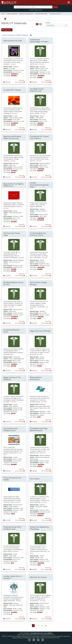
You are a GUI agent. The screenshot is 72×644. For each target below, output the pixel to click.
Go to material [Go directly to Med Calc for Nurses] (46, 619)
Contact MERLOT (48, 633)
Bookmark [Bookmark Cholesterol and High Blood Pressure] (34, 471)
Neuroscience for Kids (13, 41)
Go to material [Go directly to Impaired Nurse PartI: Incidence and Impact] (20, 569)
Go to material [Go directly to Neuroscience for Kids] (20, 82)
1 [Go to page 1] (33, 626)
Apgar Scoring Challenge (40, 331)
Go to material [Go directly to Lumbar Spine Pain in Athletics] (20, 619)
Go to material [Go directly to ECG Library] (46, 520)
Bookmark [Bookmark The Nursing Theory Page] (8, 276)
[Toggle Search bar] (36, 11)
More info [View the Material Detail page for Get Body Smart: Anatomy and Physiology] (48, 128)
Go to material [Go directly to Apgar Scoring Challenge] (46, 371)
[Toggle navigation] (69, 2)
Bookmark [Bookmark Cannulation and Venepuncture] (8, 471)
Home (3, 14)
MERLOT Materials (12, 14)
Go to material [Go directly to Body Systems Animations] (46, 422)
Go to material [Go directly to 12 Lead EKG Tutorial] (20, 130)
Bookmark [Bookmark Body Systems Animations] (34, 422)
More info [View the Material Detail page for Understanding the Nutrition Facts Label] (48, 274)
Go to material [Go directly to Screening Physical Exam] (20, 371)
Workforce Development (26, 14)
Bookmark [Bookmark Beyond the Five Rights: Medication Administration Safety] (8, 226)
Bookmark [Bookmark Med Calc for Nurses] (34, 619)
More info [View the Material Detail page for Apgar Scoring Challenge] (48, 369)
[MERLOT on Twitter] (34, 641)
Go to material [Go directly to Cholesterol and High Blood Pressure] (46, 471)
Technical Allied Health (41, 14)
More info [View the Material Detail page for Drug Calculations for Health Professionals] (22, 518)
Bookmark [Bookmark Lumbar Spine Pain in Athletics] (8, 619)
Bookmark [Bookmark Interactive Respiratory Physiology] (34, 569)
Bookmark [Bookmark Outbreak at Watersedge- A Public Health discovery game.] (34, 82)
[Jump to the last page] (46, 626)
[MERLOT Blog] (43, 641)
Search (55, 7)
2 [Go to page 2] (36, 626)
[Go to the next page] (42, 626)
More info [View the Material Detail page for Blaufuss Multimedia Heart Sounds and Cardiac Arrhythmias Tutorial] (22, 175)
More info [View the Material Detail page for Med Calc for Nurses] (48, 617)
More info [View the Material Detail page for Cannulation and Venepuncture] (22, 469)
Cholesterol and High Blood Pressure (39, 429)
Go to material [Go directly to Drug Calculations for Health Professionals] (20, 520)
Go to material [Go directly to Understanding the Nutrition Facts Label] (46, 276)
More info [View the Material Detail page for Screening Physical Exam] (22, 369)
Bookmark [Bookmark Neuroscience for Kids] (8, 82)
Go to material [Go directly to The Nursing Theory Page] (20, 276)
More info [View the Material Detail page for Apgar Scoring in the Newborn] (22, 420)
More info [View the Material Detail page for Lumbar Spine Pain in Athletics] (22, 617)
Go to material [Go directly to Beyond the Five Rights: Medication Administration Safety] (20, 226)
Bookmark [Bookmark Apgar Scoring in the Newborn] (8, 422)
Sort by (48, 23)
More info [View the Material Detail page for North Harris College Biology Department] (48, 321)
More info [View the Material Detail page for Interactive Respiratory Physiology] (48, 568)
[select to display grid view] (37, 24)
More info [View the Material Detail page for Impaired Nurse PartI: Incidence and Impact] (22, 568)
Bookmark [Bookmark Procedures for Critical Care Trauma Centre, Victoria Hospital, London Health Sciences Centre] (34, 177)
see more (13, 64)
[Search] (33, 7)
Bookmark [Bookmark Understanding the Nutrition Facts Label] (34, 276)
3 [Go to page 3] (39, 626)
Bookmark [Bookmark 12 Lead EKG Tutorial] (8, 130)
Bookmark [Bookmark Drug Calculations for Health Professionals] (8, 520)
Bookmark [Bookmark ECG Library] (34, 520)
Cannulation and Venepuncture (10, 429)
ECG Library (35, 479)
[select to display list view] (41, 24)
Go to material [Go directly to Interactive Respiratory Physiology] (46, 569)
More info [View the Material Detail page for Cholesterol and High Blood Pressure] (48, 469)
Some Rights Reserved (37, 633)
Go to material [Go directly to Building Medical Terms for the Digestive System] (20, 323)
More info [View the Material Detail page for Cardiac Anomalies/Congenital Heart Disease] (48, 225)
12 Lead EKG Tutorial (12, 90)
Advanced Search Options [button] (36, 10)
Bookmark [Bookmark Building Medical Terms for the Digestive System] (8, 323)
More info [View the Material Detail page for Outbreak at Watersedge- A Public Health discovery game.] (48, 80)
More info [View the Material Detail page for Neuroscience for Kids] (22, 80)
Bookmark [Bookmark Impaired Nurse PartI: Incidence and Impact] (8, 569)
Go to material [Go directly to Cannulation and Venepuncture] (20, 471)
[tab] (5, 19)
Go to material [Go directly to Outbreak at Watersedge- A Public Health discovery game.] (46, 82)
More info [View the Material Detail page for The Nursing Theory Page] (22, 274)
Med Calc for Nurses (38, 577)
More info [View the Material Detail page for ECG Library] (48, 518)
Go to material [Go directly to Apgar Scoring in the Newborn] (20, 422)
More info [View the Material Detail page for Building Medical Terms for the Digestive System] (22, 321)
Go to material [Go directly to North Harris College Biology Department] (46, 323)
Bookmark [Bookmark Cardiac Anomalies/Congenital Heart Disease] (34, 226)
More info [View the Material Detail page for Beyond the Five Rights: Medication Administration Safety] (22, 225)
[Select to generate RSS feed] (30, 35)
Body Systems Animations (36, 378)
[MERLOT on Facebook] (30, 641)
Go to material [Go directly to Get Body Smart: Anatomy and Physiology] (46, 130)
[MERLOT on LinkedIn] (38, 641)
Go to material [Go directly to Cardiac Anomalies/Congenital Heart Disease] (46, 226)
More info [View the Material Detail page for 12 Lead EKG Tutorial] (22, 128)
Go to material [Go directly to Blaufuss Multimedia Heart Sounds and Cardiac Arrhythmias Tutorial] (20, 177)
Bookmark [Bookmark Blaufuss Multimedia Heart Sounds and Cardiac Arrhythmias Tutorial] (8, 177)
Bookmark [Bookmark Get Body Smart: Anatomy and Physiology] (34, 130)
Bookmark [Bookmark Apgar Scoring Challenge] (34, 371)
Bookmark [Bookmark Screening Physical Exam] (8, 371)
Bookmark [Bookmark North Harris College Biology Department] (34, 323)
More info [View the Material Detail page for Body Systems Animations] (48, 420)
